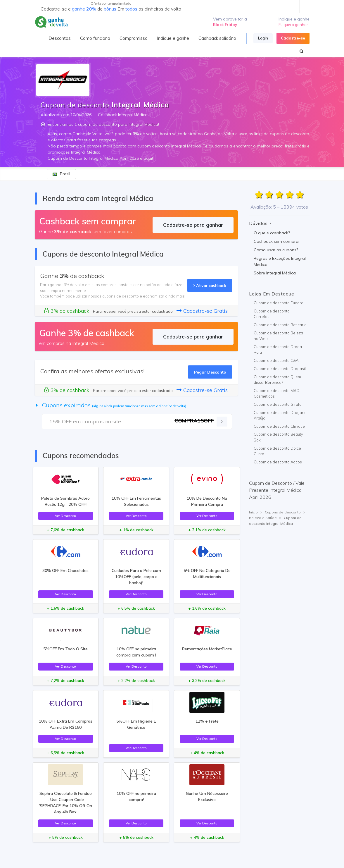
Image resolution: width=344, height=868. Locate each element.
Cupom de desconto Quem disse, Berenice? (277, 380)
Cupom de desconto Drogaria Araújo (280, 415)
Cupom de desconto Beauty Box (278, 437)
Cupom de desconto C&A (276, 360)
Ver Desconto (65, 516)
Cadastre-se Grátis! (203, 311)
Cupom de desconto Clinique (279, 426)
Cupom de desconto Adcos (278, 462)
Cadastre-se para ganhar (193, 225)
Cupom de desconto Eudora (279, 303)
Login (263, 38)
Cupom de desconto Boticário (280, 325)
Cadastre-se (293, 38)
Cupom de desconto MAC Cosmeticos (276, 393)
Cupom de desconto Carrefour (272, 314)
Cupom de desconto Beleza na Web (278, 336)
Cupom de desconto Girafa (278, 404)
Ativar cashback (210, 285)
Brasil (61, 174)
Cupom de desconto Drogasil (280, 369)
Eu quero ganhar (293, 25)
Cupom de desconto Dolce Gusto (277, 451)
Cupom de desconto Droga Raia (278, 350)
